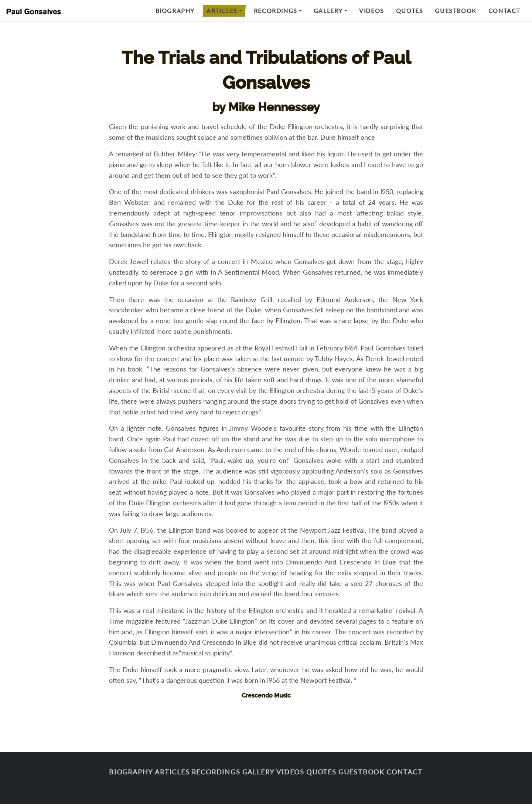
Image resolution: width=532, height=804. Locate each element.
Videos (372, 11)
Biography (175, 11)
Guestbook (456, 11)
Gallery (328, 11)
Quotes (410, 11)
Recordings (276, 11)
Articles (222, 11)
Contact (504, 11)
